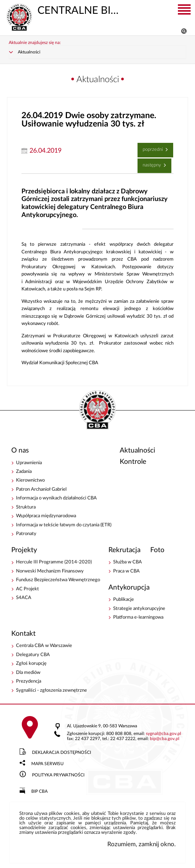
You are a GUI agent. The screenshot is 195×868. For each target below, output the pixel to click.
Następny (150, 163)
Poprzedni (151, 148)
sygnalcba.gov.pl (164, 734)
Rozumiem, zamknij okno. (142, 844)
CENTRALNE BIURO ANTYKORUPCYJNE (65, 10)
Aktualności (29, 52)
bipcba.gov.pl (165, 739)
